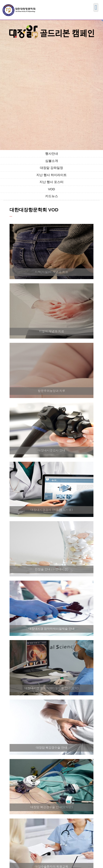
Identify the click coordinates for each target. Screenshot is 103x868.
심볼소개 (52, 161)
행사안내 (52, 154)
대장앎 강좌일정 (51, 168)
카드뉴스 (52, 196)
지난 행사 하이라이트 (51, 175)
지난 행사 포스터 (51, 182)
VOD (51, 189)
